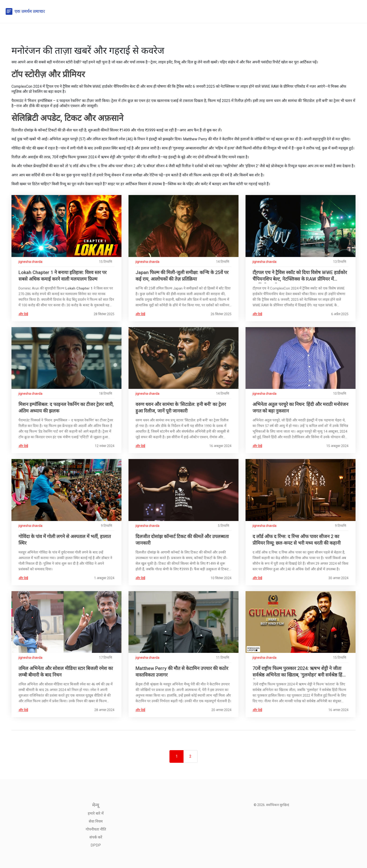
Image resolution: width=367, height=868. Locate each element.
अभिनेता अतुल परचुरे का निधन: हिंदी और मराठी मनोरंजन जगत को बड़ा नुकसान (300, 408)
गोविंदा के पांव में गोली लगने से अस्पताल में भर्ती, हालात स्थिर (65, 540)
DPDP (96, 845)
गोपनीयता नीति (96, 829)
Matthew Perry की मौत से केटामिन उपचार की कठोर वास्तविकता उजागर (182, 672)
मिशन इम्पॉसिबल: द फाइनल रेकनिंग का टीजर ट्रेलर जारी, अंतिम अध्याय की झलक (66, 408)
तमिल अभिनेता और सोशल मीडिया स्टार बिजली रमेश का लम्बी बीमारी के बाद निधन (66, 672)
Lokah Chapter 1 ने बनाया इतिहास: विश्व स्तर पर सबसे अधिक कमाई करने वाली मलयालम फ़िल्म (62, 276)
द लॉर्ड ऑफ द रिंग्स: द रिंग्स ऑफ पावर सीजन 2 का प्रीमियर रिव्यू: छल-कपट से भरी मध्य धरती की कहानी (297, 540)
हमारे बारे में (96, 813)
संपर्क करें (96, 837)
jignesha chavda (30, 262)
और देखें (23, 314)
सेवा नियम (96, 821)
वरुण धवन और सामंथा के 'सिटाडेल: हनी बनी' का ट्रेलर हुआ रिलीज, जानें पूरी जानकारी (181, 408)
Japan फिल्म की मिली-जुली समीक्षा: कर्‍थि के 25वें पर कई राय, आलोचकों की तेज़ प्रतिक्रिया (182, 276)
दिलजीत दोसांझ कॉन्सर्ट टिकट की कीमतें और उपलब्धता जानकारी (182, 540)
